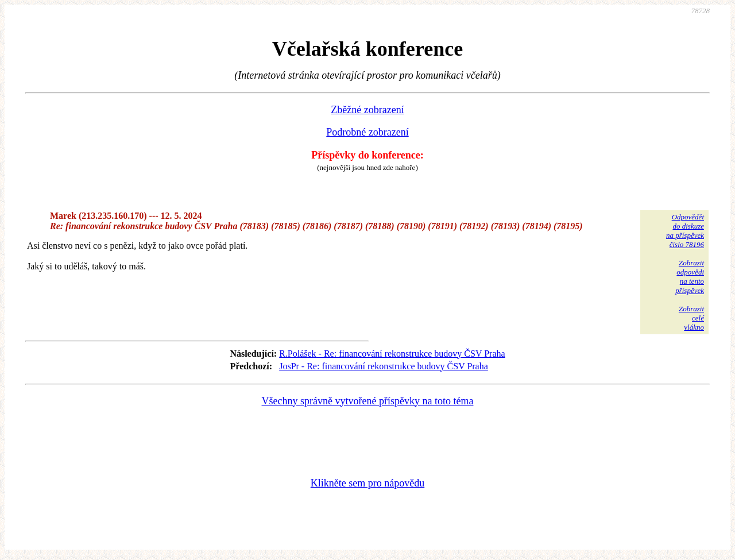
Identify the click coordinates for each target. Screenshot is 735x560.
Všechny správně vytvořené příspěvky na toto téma (368, 401)
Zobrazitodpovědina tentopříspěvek (690, 277)
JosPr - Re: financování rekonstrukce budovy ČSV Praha (384, 366)
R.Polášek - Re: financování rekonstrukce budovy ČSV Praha (392, 354)
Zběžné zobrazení (367, 110)
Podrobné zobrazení (367, 132)
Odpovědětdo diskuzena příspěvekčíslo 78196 (685, 231)
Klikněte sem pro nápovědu (367, 483)
